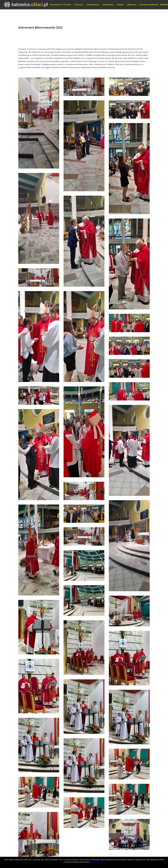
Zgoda (85, 865)
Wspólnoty (109, 5)
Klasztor (80, 5)
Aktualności (56, 5)
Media (121, 5)
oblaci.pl (132, 5)
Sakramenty (94, 5)
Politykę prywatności (97, 862)
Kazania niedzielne (149, 5)
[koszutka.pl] (26, 5)
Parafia (68, 5)
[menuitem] (56, 5)
